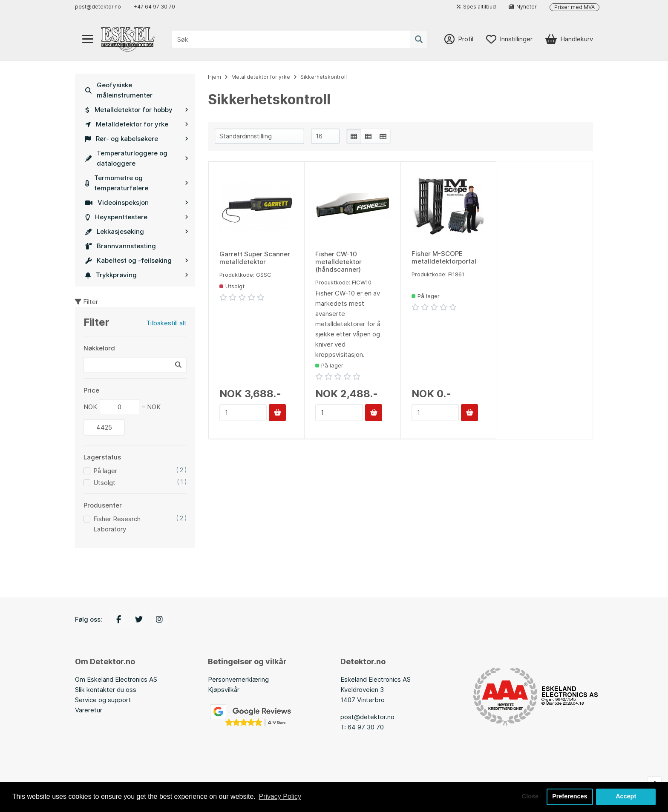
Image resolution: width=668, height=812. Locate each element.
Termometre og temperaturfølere (137, 183)
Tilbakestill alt (166, 323)
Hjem (215, 77)
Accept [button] (626, 797)
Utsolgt (104, 483)
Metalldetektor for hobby (137, 110)
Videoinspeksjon (137, 202)
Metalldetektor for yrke (137, 124)
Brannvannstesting (121, 246)
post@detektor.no (98, 7)
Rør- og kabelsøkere (137, 139)
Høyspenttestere (137, 217)
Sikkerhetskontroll (324, 77)
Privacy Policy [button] (280, 796)
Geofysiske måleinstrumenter (119, 90)
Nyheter (523, 7)
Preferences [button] (570, 797)
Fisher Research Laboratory (117, 524)
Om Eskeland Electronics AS (116, 679)
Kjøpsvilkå (223, 690)
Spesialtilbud (476, 7)
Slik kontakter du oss (106, 690)
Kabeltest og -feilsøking (137, 260)
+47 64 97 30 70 (154, 7)
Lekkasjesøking (137, 231)
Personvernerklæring (238, 679)
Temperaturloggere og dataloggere (137, 158)
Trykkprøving (137, 275)
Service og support (103, 700)
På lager (105, 471)
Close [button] (530, 797)
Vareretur (89, 710)
